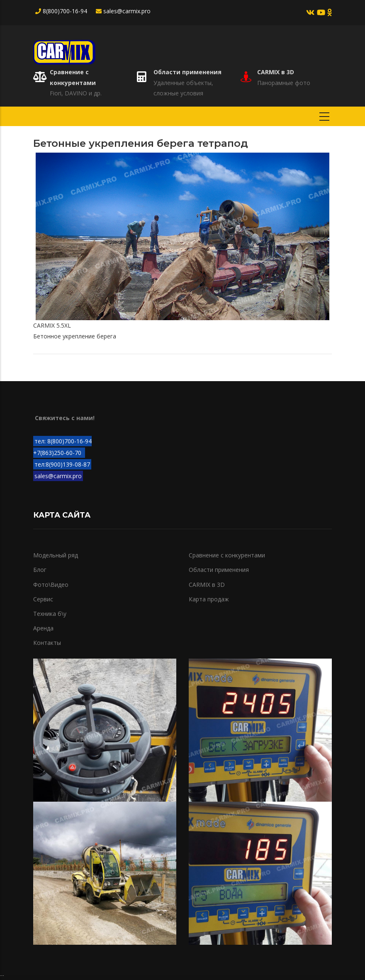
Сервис (43, 599)
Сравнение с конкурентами (227, 555)
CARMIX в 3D (276, 72)
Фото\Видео (51, 585)
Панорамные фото (284, 83)
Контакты (47, 643)
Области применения (187, 72)
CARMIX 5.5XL (52, 325)
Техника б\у (50, 614)
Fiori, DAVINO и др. (76, 93)
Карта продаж (209, 599)
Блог (40, 570)
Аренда (43, 628)
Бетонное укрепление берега (75, 336)
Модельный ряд (56, 555)
